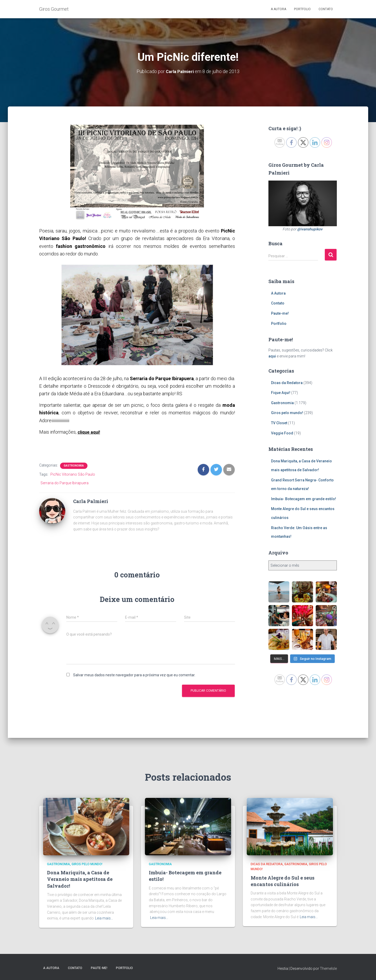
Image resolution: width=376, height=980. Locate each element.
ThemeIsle (328, 968)
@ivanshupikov (310, 229)
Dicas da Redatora (287, 383)
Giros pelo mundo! (287, 413)
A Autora (278, 9)
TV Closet (279, 423)
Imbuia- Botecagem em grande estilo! (304, 499)
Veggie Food (282, 433)
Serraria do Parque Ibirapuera (64, 483)
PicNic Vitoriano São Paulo (73, 474)
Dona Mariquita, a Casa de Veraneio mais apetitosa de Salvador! (80, 879)
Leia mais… (104, 918)
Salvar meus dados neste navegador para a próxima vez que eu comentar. (134, 675)
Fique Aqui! (281, 393)
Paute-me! (280, 313)
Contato (326, 9)
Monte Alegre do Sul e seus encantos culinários (283, 881)
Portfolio (302, 9)
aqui (272, 356)
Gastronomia (74, 465)
